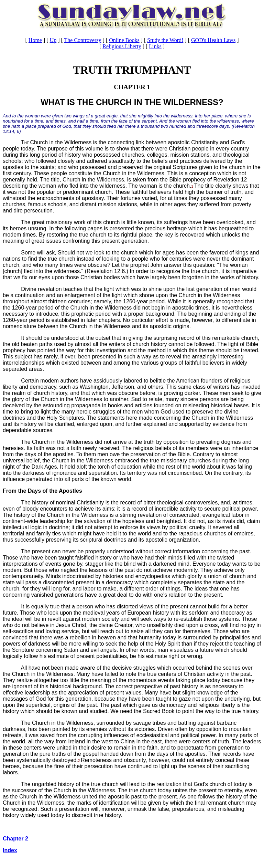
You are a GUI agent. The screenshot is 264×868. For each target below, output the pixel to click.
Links (155, 46)
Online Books (124, 40)
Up (53, 40)
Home (35, 40)
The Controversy (83, 40)
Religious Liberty (122, 46)
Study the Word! (165, 40)
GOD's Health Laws (213, 40)
